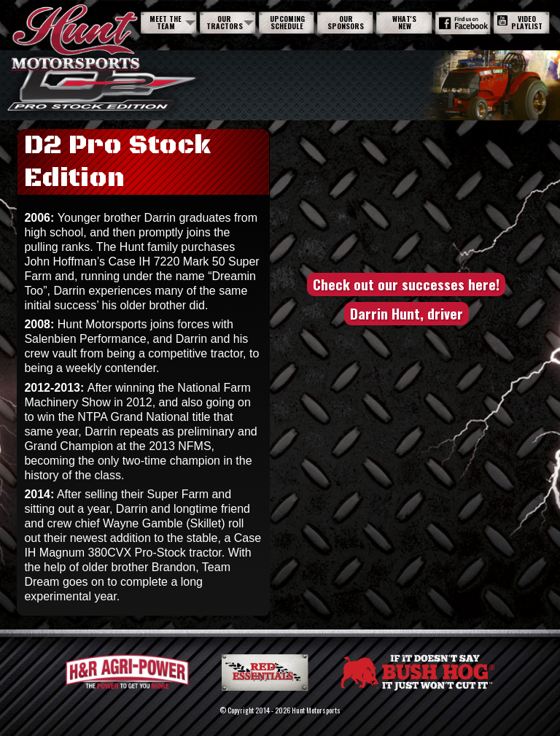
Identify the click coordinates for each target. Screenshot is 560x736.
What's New (404, 22)
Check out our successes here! (406, 284)
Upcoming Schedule (287, 22)
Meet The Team (166, 22)
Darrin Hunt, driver (407, 313)
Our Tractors (225, 22)
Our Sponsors (346, 22)
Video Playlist (520, 22)
